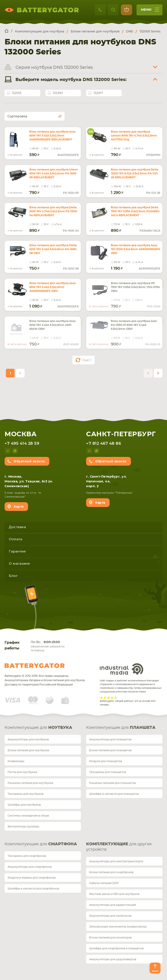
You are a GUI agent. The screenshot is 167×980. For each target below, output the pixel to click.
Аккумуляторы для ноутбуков (28, 739)
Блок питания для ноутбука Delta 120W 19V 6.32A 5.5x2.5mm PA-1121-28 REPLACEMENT (135, 173)
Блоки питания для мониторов (110, 938)
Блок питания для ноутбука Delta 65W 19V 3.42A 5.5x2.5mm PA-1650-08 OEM (53, 249)
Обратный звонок (29, 461)
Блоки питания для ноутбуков (28, 750)
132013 (17, 93)
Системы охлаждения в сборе (28, 816)
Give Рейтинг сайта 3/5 (109, 698)
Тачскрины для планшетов (108, 772)
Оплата (16, 539)
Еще (87, 360)
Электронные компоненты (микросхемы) (118, 927)
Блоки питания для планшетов (110, 750)
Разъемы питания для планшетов (112, 783)
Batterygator (35, 666)
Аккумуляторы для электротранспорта (116, 861)
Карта (19, 507)
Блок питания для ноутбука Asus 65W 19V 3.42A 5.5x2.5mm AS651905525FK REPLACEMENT (52, 136)
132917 (98, 93)
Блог (13, 576)
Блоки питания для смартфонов (111, 872)
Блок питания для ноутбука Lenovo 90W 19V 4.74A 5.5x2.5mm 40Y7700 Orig (134, 136)
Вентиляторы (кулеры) (23, 827)
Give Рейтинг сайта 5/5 (115, 698)
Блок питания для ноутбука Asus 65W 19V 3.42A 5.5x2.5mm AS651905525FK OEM (52, 287)
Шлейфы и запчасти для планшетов (114, 794)
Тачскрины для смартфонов (27, 856)
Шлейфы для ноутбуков (24, 805)
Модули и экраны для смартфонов (32, 878)
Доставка (17, 527)
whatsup (15, 451)
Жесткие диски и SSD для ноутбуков (114, 894)
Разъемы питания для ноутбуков (30, 783)
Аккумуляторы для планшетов (110, 739)
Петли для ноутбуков (22, 772)
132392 (58, 93)
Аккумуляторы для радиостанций (112, 905)
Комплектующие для (38, 728)
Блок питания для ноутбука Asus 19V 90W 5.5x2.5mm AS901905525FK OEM (136, 249)
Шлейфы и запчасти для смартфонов (33, 889)
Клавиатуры (16, 761)
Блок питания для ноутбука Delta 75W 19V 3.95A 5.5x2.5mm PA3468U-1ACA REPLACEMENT (135, 211)
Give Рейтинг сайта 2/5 (105, 698)
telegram (8, 451)
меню (150, 11)
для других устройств (119, 847)
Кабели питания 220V (104, 883)
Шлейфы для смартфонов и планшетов (116, 948)
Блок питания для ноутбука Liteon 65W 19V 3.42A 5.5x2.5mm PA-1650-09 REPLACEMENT (54, 173)
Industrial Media (122, 669)
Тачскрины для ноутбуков (25, 794)
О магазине (19, 564)
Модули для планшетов (106, 761)
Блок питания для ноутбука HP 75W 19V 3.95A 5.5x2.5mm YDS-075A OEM (135, 287)
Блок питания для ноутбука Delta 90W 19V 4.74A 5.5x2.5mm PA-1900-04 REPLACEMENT (54, 211)
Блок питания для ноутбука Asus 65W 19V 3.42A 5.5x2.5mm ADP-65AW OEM (52, 325)
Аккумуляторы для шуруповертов (113, 959)
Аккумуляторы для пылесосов (110, 916)
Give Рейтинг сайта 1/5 (102, 698)
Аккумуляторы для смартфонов (30, 867)
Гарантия (17, 551)
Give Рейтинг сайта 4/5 (112, 698)
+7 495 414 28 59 (22, 444)
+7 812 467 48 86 (104, 444)
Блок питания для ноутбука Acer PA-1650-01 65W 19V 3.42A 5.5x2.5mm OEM (134, 325)
